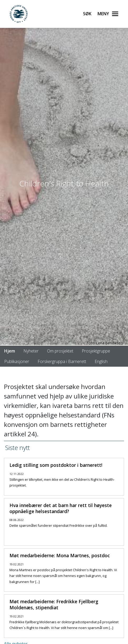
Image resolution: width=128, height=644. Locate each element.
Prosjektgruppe (96, 351)
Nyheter (31, 351)
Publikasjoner (17, 361)
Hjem (10, 351)
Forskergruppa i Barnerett (62, 361)
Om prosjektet (60, 351)
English (101, 361)
